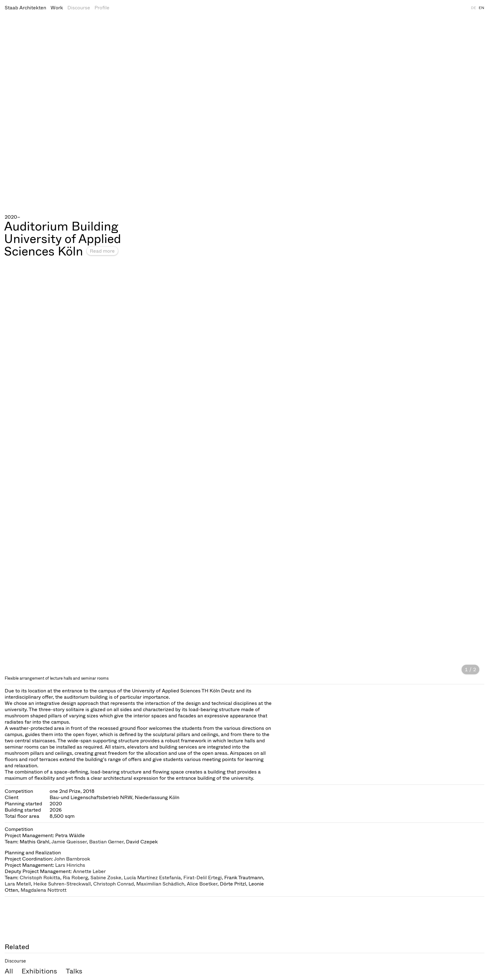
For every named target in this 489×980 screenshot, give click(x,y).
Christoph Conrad (114, 884)
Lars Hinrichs (70, 865)
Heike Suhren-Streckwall (62, 884)
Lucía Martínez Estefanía (152, 878)
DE (474, 8)
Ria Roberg (75, 878)
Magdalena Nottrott (44, 890)
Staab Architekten (25, 8)
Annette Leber (89, 871)
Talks (74, 971)
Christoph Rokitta (40, 878)
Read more (102, 251)
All (9, 971)
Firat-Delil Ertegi (203, 878)
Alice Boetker (202, 884)
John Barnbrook (72, 859)
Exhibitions (39, 971)
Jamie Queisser (69, 842)
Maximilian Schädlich (160, 884)
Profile (102, 8)
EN (482, 8)
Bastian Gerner (106, 842)
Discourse (79, 8)
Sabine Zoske (106, 878)
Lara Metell (18, 884)
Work (57, 8)
